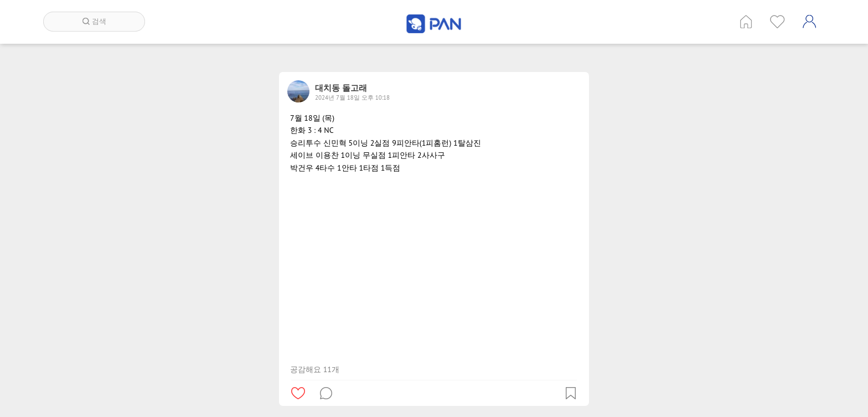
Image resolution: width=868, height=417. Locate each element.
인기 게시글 (777, 22)
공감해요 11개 (315, 369)
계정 (809, 22)
